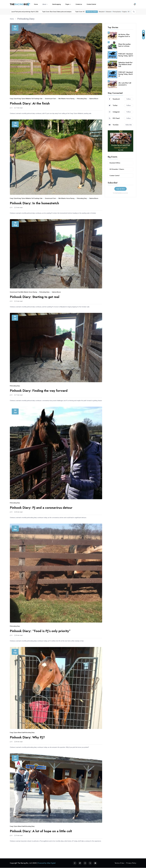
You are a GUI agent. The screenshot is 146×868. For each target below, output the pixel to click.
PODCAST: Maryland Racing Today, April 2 (126, 55)
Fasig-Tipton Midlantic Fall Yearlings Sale (30, 99)
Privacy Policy (131, 863)
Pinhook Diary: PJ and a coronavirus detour (41, 508)
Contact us (79, 4)
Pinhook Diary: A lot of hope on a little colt (41, 831)
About (44, 4)
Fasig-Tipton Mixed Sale (17, 733)
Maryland (101, 12)
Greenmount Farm (50, 99)
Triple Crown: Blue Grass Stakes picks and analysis (52, 12)
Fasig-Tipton (14, 99)
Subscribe (129, 125)
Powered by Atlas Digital (47, 863)
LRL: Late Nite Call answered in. (125, 84)
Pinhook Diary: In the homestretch (34, 203)
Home (36, 4)
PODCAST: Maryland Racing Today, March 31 (126, 74)
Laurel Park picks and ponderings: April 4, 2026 (20, 12)
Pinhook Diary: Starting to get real (35, 297)
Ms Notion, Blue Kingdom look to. (124, 35)
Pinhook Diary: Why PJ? (27, 737)
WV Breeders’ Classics (117, 169)
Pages (67, 4)
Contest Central (91, 4)
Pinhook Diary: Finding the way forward (39, 391)
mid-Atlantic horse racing (66, 99)
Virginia (124, 12)
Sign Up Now (120, 189)
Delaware (108, 12)
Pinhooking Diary (26, 19)
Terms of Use (119, 863)
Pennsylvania (116, 12)
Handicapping (57, 4)
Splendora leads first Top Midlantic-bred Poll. (125, 64)
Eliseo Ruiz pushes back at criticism (124, 45)
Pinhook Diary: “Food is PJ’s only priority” (40, 631)
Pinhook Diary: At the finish (30, 103)
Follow (129, 99)
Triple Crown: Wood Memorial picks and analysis (84, 12)
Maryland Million (115, 163)
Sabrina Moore (94, 99)
